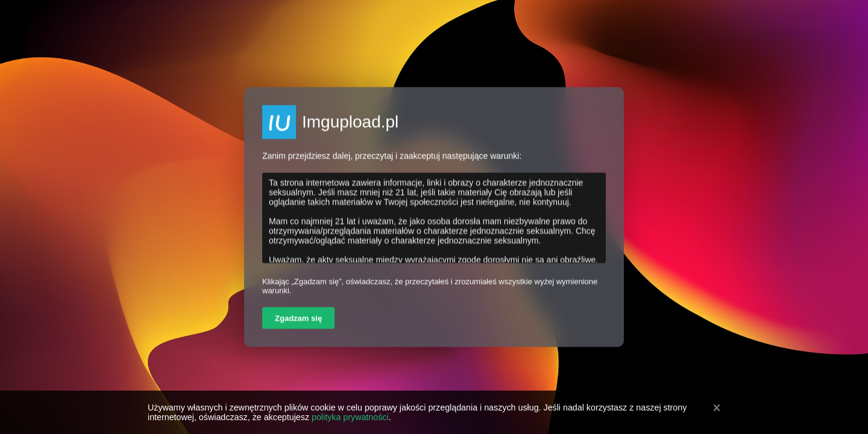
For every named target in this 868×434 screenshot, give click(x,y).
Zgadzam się (298, 319)
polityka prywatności (350, 417)
